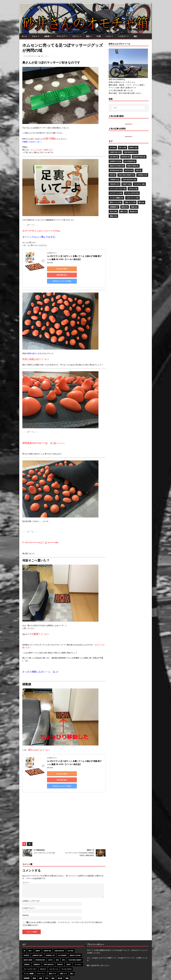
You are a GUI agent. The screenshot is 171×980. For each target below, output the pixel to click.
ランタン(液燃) (29, 961)
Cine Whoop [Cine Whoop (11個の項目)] (131, 152)
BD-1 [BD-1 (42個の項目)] (123, 148)
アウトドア (61, 36)
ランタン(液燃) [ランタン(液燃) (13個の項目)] (116, 198)
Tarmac (27, 952)
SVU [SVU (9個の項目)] (113, 175)
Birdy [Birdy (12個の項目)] (133, 148)
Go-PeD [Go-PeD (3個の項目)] (114, 157)
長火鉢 (60, 966)
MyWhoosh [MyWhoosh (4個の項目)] (116, 170)
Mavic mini (28, 948)
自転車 (47, 36)
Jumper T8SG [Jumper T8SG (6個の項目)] (139, 157)
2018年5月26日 (31, 56)
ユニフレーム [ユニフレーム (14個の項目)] (116, 193)
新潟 (34, 966)
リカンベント (41, 961)
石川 (47, 966)
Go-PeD (70, 938)
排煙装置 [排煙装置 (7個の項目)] (114, 207)
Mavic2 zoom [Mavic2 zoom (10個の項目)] (117, 166)
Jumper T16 (50, 943)
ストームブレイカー (30, 957)
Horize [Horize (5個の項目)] (126, 157)
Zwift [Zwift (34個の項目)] (127, 184)
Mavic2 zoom (75, 943)
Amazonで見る (58, 269)
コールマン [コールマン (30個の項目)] (139, 184)
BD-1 (31, 938)
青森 (67, 966)
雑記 (135, 36)
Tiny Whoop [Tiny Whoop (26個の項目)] (129, 180)
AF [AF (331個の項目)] (113, 148)
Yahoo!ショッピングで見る (58, 275)
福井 (53, 966)
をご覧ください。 (99, 953)
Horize (26, 943)
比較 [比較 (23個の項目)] (134, 207)
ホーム (24, 36)
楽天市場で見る (81, 269)
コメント (26, 870)
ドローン (76, 36)
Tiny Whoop (48, 952)
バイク (108, 36)
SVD (57, 948)
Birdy (38, 938)
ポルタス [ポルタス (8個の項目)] (133, 189)
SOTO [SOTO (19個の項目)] (129, 170)
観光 (88, 36)
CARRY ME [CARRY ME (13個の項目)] (115, 152)
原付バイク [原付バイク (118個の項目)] (116, 202)
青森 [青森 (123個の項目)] (113, 216)
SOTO (50, 948)
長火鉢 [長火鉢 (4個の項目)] (133, 211)
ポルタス (43, 957)
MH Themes (56, 975)
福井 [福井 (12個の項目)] (123, 211)
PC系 (99, 36)
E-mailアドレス (28, 896)
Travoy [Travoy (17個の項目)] (115, 184)
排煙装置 (27, 966)
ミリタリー (122, 36)
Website (26, 903)
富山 (72, 961)
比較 (41, 966)
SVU (64, 948)
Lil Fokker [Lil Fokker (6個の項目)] (130, 161)
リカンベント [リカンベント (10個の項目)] (132, 198)
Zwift (69, 952)
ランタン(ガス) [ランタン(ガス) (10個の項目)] (132, 193)
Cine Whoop (59, 938)
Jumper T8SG (38, 943)
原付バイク (53, 961)
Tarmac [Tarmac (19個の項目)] (142, 175)
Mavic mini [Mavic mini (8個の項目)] (133, 166)
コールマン (78, 952)
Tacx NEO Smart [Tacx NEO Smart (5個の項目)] (126, 175)
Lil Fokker (62, 943)
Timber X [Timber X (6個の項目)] (115, 180)
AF (30, 832)
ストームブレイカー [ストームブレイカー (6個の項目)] (118, 189)
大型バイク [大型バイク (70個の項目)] (130, 202)
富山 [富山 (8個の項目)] (141, 202)
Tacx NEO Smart (75, 948)
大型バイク (63, 961)
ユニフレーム (54, 957)
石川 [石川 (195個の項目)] (113, 211)
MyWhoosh (40, 948)
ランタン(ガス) (66, 957)
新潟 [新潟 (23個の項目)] (125, 207)
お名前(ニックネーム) (31, 889)
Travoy (60, 952)
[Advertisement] (64, 805)
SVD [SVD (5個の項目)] (139, 170)
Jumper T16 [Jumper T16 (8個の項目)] (115, 161)
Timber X (37, 952)
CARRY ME (47, 938)
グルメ (34, 36)
